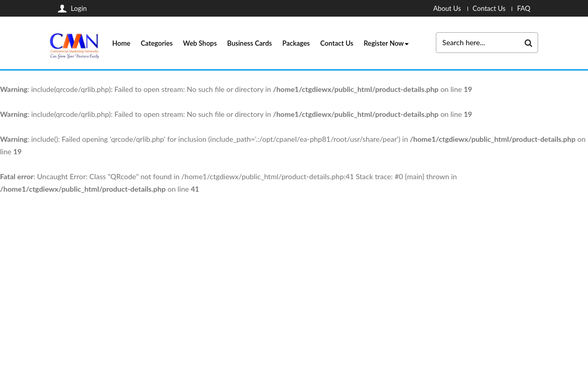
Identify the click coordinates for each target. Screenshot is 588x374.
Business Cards (249, 43)
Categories (157, 43)
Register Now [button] (386, 43)
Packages (296, 43)
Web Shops (200, 43)
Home (121, 43)
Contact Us (337, 43)
